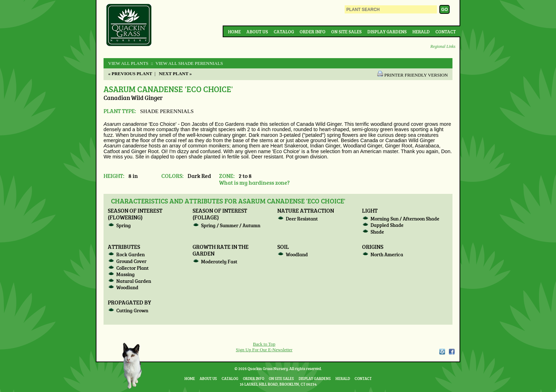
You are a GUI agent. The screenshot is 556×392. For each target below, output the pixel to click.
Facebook (452, 352)
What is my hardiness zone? (254, 182)
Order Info (313, 32)
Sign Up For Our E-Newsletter (264, 350)
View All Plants (128, 63)
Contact (446, 32)
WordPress (442, 352)
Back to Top (264, 344)
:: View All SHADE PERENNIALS (186, 63)
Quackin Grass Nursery (129, 26)
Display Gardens (387, 32)
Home (234, 32)
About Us (257, 32)
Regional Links (443, 47)
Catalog (284, 32)
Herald (421, 32)
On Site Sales (346, 32)
